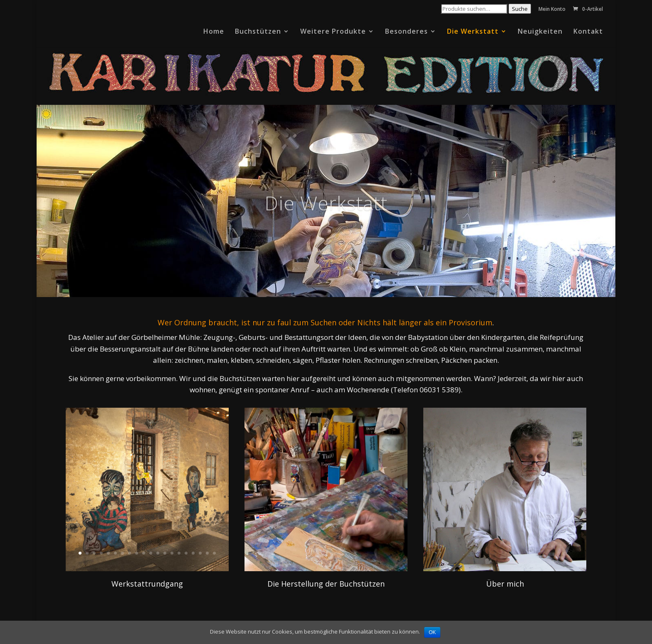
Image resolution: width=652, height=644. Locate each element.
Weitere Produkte (333, 32)
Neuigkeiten (540, 32)
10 (144, 553)
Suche (520, 9)
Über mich (505, 584)
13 (165, 553)
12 (158, 553)
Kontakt (588, 32)
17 (193, 553)
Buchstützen (258, 32)
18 (200, 553)
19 (207, 553)
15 (179, 553)
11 (151, 553)
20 (214, 553)
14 (172, 553)
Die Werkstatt (473, 32)
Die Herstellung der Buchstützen (326, 584)
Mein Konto (552, 10)
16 (186, 553)
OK (432, 632)
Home (214, 32)
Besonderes (406, 32)
